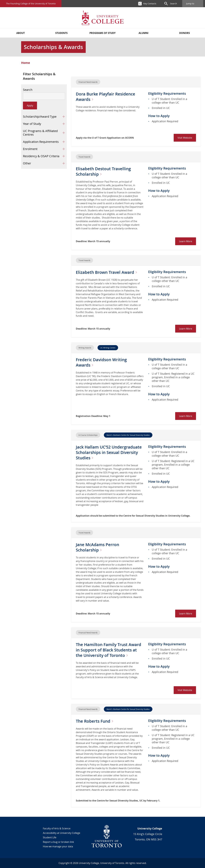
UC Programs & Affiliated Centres (40, 133)
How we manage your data (58, 846)
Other (27, 163)
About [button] (21, 33)
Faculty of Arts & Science (57, 828)
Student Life (50, 837)
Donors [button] (185, 33)
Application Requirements (41, 142)
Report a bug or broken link (58, 842)
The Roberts (96, 721)
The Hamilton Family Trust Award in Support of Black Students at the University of (109, 650)
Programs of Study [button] (103, 33)
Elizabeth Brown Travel (108, 272)
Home (26, 63)
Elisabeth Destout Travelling (104, 171)
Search (28, 90)
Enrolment (30, 149)
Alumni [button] (143, 33)
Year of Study (32, 124)
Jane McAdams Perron (98, 547)
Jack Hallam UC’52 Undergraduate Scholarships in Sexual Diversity (110, 452)
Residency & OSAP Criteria (41, 156)
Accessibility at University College (62, 833)
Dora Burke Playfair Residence (106, 97)
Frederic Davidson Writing (102, 362)
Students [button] (61, 33)
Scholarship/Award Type (40, 117)
